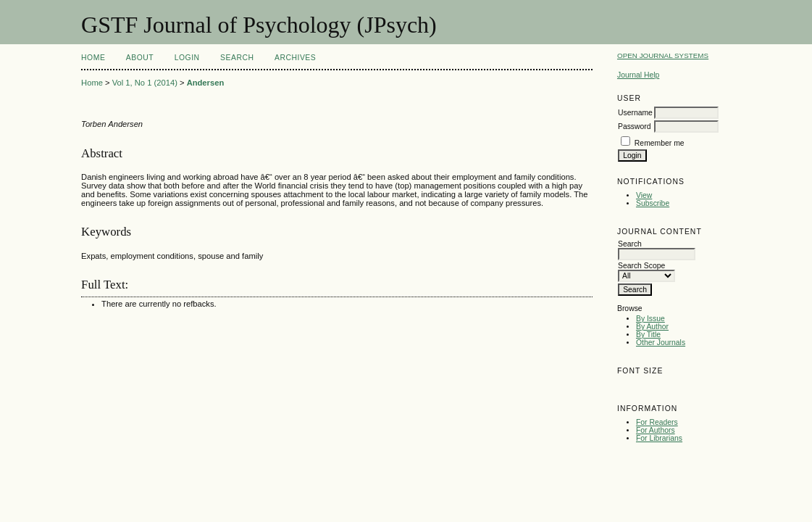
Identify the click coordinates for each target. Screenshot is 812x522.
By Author (652, 327)
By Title (648, 335)
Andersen (206, 83)
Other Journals (661, 343)
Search (237, 58)
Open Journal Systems (663, 55)
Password (635, 127)
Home (93, 58)
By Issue (650, 319)
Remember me (660, 143)
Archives (295, 58)
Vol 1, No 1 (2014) (145, 83)
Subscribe (653, 203)
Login (187, 58)
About (140, 58)
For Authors (656, 430)
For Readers (657, 422)
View (644, 195)
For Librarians (659, 438)
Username (635, 113)
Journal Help (638, 75)
